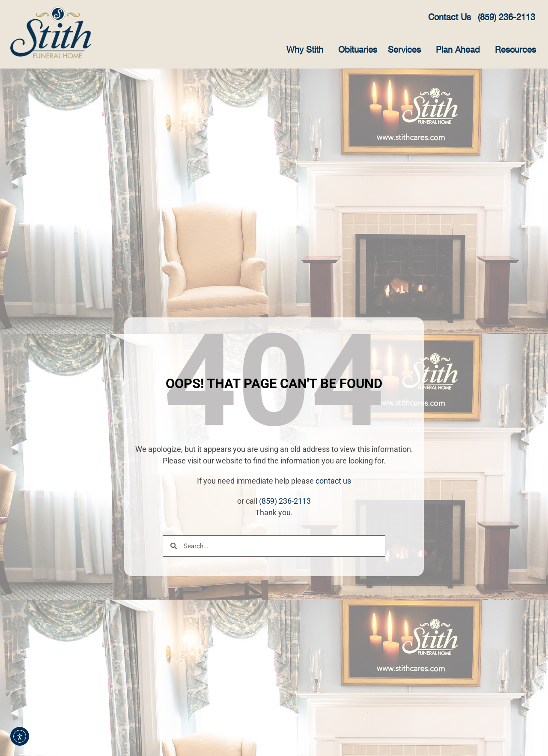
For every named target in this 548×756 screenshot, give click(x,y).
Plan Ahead (460, 50)
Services (407, 50)
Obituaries (358, 50)
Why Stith (307, 50)
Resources (518, 50)
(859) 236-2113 (285, 501)
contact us (333, 481)
